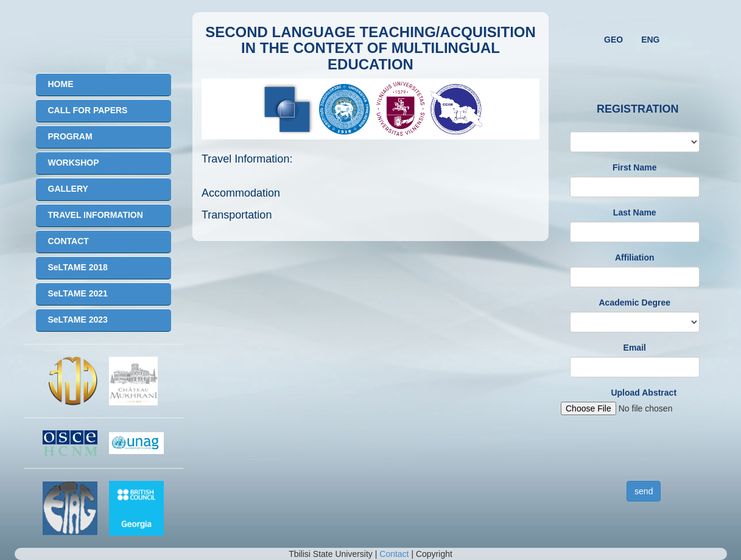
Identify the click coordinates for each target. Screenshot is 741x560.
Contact (394, 554)
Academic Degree (634, 303)
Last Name (635, 212)
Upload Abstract (644, 393)
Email (635, 348)
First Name (634, 167)
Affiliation (635, 257)
